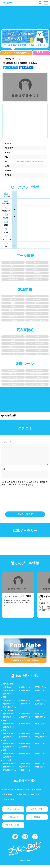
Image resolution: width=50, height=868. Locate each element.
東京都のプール (40, 707)
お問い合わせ (13, 820)
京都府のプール (25, 737)
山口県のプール (25, 750)
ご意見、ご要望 (37, 812)
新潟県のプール (9, 717)
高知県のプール (9, 760)
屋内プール (35, 798)
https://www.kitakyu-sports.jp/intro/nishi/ (30, 162)
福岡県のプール (9, 767)
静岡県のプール (25, 727)
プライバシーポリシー (13, 828)
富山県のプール (25, 717)
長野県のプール (40, 720)
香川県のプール (25, 757)
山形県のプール (40, 694)
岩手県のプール (40, 690)
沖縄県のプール (25, 773)
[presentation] (25, 501)
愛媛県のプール (40, 757)
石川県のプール (40, 717)
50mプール (8, 793)
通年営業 (22, 798)
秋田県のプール (25, 694)
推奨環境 (37, 820)
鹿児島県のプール (10, 773)
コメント (6, 442)
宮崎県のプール (40, 770)
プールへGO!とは (13, 812)
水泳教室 (37, 793)
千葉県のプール (25, 707)
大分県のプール (25, 770)
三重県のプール (9, 730)
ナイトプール (9, 803)
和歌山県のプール (41, 740)
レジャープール (23, 793)
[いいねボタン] (39, 52)
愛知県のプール (40, 727)
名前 (3, 472)
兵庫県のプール (9, 740)
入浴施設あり (9, 798)
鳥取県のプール (9, 747)
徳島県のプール (9, 757)
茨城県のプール (9, 704)
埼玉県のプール (9, 707)
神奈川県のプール (10, 710)
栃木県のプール (25, 704)
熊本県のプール (9, 770)
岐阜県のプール (9, 727)
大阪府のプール (40, 737)
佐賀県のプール (25, 767)
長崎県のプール (40, 767)
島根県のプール (25, 747)
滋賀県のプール (9, 737)
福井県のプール (9, 720)
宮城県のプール (9, 694)
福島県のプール (9, 697)
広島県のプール (9, 750)
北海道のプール (9, 690)
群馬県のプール (40, 704)
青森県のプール (25, 690)
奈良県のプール (25, 740)
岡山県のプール (40, 747)
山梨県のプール (25, 720)
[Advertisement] (25, 16)
